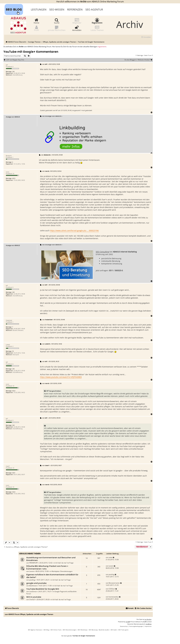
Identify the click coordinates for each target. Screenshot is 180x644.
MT (57, 110)
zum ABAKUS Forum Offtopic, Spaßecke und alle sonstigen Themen (29, 614)
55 (13, 351)
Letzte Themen (97, 28)
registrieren (102, 47)
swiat (111, 557)
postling (32, 580)
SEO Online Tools (56, 630)
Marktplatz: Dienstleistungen (62, 571)
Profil (36, 28)
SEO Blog (46, 630)
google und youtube (36, 583)
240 (13, 72)
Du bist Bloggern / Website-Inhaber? (139, 60)
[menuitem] (146, 37)
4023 (14, 178)
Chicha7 (32, 599)
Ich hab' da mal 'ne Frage (64, 563)
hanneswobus (114, 597)
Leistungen (39, 9)
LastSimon (33, 591)
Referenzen (75, 9)
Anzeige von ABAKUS (13, 117)
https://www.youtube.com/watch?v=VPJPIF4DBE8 (61, 377)
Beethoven (33, 586)
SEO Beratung (93, 630)
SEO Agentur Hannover (35, 630)
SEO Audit (114, 630)
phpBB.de (149, 624)
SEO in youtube (34, 597)
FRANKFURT (34, 563)
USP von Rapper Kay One (15, 60)
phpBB (128, 622)
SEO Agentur (94, 9)
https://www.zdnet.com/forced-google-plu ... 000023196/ (74, 231)
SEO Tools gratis (123, 630)
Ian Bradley (148, 619)
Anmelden (77, 28)
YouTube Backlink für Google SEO (43, 589)
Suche (57, 21)
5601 (14, 473)
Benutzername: (114, 583)
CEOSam (112, 589)
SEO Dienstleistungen (70, 630)
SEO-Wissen (57, 9)
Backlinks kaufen (104, 630)
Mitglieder (77, 21)
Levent (32, 571)
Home (36, 21)
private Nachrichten (57, 28)
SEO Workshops (83, 630)
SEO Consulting (102, 252)
